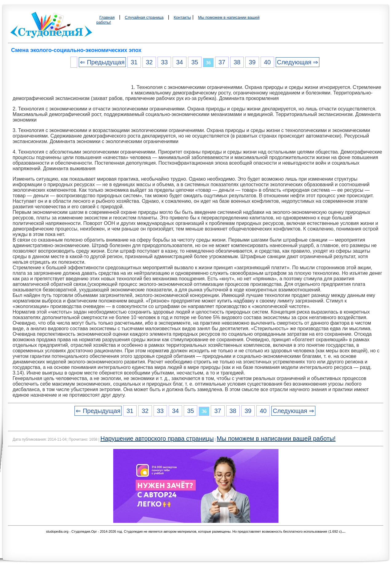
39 (252, 62)
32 (149, 62)
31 (134, 62)
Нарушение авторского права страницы (157, 439)
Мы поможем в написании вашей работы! (276, 439)
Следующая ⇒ (298, 62)
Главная (107, 17)
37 (222, 62)
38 (237, 62)
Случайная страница (144, 17)
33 (164, 62)
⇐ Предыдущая (102, 62)
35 (195, 62)
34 (179, 62)
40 (267, 62)
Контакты (182, 17)
